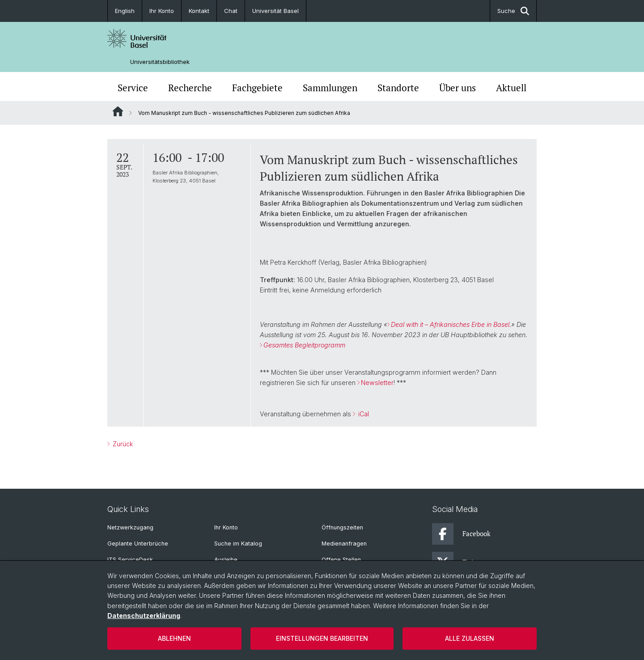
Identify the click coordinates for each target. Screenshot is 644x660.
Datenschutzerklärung (144, 616)
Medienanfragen (344, 544)
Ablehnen (174, 638)
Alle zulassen (470, 638)
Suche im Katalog (238, 544)
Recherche (190, 88)
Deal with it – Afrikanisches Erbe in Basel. (451, 324)
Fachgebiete (257, 88)
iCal (363, 414)
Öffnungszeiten (342, 527)
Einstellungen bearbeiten (322, 638)
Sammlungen (330, 88)
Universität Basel (275, 11)
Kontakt (199, 11)
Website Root (118, 111)
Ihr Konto (162, 11)
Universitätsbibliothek (160, 62)
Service (133, 88)
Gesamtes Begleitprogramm (304, 345)
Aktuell (511, 88)
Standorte (398, 88)
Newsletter (377, 383)
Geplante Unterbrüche (138, 544)
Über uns (458, 88)
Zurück (122, 444)
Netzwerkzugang (130, 527)
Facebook (461, 534)
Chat (231, 11)
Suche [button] (513, 11)
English (125, 11)
